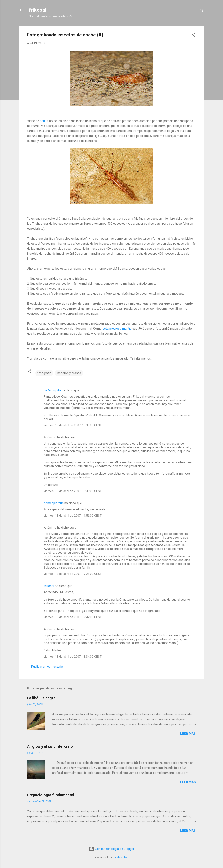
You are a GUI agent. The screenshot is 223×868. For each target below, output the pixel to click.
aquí (43, 121)
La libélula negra (41, 698)
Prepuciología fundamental (51, 795)
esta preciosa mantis (117, 329)
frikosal (38, 10)
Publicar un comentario (47, 667)
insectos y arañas (69, 373)
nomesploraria (54, 503)
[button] (193, 35)
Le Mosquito (52, 390)
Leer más (188, 734)
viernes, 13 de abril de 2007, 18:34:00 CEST (73, 657)
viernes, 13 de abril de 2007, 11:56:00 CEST (73, 516)
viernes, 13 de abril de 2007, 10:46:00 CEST (73, 491)
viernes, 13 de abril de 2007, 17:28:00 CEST (73, 574)
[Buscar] (202, 11)
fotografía (44, 373)
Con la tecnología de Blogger (112, 849)
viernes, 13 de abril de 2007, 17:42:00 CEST (73, 617)
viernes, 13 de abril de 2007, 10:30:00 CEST (73, 425)
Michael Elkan (122, 857)
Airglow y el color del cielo (50, 746)
